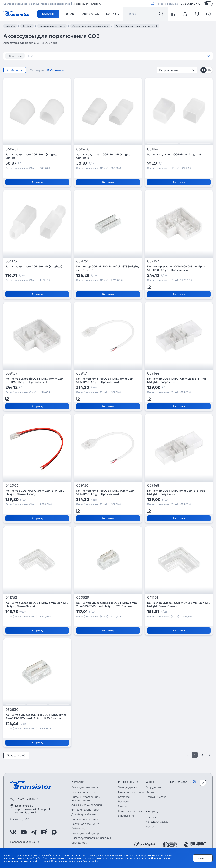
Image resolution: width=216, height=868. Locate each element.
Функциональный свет (85, 810)
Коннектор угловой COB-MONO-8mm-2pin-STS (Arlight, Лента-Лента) (179, 604)
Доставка (151, 817)
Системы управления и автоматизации (86, 798)
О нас (70, 14)
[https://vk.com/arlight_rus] (13, 832)
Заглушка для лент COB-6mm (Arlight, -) (174, 154)
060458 (83, 149)
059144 (153, 373)
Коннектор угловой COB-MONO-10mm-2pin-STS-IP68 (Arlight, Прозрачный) (35, 380)
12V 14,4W (113, 56)
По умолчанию (177, 70)
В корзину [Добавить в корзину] (37, 182)
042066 (12, 485)
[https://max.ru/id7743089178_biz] (54, 832)
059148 (153, 485)
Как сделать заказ (157, 822)
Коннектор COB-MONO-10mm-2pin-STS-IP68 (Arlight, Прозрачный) (177, 380)
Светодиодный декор (85, 833)
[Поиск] (161, 14)
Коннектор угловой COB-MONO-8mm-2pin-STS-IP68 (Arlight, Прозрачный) (176, 268)
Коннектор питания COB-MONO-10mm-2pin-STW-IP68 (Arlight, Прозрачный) (106, 492)
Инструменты (127, 816)
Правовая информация (25, 842)
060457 (12, 149)
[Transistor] (17, 13)
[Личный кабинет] (208, 14)
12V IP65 (133, 56)
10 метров (15, 56)
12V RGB (171, 56)
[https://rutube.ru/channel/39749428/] (44, 832)
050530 (12, 710)
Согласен (203, 858)
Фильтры (15, 70)
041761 (153, 598)
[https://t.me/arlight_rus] (34, 832)
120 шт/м (53, 56)
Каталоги (124, 797)
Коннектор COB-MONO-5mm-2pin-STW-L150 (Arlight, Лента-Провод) (35, 492)
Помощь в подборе (130, 811)
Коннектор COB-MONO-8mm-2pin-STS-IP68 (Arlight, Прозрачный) (176, 492)
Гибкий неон (79, 828)
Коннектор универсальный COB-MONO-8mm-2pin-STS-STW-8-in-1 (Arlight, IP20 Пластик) (36, 716)
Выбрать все (55, 70)
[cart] (197, 14)
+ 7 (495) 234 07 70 (190, 4)
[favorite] (185, 14)
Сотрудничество (156, 797)
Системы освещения (85, 819)
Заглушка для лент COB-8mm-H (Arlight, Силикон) (103, 156)
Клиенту (96, 4)
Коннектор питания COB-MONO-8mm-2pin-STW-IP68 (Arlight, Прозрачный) (105, 380)
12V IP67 (152, 56)
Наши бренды (90, 14)
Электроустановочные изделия (91, 838)
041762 (11, 598)
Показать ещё (16, 755)
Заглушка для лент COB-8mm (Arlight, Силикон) (31, 156)
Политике (57, 861)
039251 (82, 261)
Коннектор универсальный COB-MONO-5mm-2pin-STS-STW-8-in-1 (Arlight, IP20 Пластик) (107, 604)
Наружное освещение (85, 824)
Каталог (48, 14)
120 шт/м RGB (77, 56)
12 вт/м (34, 56)
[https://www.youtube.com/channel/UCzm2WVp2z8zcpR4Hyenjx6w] (24, 832)
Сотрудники (153, 787)
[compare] (173, 14)
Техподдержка (127, 787)
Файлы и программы (131, 792)
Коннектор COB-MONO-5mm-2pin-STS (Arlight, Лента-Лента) (107, 268)
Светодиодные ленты (85, 787)
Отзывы (151, 792)
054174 (153, 149)
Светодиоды (79, 843)
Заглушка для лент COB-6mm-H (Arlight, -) (34, 266)
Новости (123, 801)
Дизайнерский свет (84, 814)
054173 (11, 261)
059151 (82, 373)
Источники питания (83, 792)
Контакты (113, 14)
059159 (11, 373)
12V (96, 56)
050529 (83, 598)
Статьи (122, 806)
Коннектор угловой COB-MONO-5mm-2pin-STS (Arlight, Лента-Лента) (37, 604)
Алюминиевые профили (87, 805)
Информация (81, 4)
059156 (82, 485)
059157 (153, 261)
